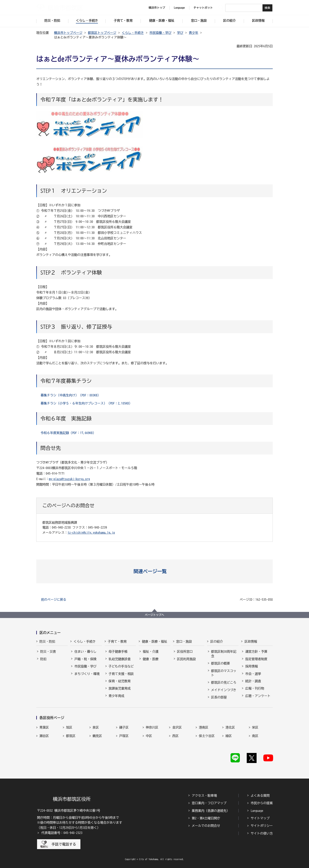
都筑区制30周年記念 (224, 654)
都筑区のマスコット (224, 673)
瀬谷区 (44, 736)
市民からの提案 (262, 803)
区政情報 (251, 641)
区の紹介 (217, 641)
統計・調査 (253, 681)
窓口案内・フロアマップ (209, 803)
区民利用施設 (186, 659)
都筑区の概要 (221, 663)
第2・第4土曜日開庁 (206, 818)
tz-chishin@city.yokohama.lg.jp (91, 533)
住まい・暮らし (85, 651)
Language (257, 811)
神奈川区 (152, 727)
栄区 (255, 727)
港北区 (230, 727)
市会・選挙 (253, 674)
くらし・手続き (133, 33)
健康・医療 (151, 659)
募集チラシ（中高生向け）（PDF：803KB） (71, 395)
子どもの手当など (121, 666)
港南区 (204, 727)
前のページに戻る (54, 599)
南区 (255, 736)
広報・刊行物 (255, 688)
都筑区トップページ (102, 33)
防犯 (43, 659)
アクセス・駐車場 (204, 796)
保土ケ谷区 (207, 736)
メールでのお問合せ (206, 826)
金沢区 (177, 727)
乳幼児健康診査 (120, 659)
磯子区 (124, 727)
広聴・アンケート (258, 696)
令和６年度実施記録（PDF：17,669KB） (68, 433)
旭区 (69, 727)
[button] (155, 571)
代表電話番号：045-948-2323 (62, 833)
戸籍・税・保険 (85, 659)
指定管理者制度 (256, 659)
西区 (175, 736)
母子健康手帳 (118, 651)
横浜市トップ (157, 8)
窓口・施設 (184, 641)
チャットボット (203, 8)
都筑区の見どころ (224, 682)
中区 (149, 736)
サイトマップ (260, 818)
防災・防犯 (47, 641)
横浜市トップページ (68, 33)
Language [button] (179, 8)
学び (180, 33)
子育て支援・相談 (121, 674)
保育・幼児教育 (120, 681)
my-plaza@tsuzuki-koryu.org (69, 479)
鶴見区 (97, 736)
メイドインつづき (224, 690)
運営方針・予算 (256, 651)
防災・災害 (48, 651)
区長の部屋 (219, 697)
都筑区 (71, 736)
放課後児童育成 (120, 688)
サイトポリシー (262, 826)
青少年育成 (116, 696)
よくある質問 (260, 796)
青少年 (194, 33)
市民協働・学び (160, 33)
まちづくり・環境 (87, 674)
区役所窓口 (185, 651)
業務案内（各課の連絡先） (211, 811)
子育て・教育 (117, 641)
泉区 (96, 727)
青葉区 (44, 727)
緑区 (229, 736)
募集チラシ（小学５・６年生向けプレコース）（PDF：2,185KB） (86, 403)
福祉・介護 (151, 651)
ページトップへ (154, 615)
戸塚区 (124, 736)
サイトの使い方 (262, 833)
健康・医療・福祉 (154, 641)
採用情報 (251, 666)
